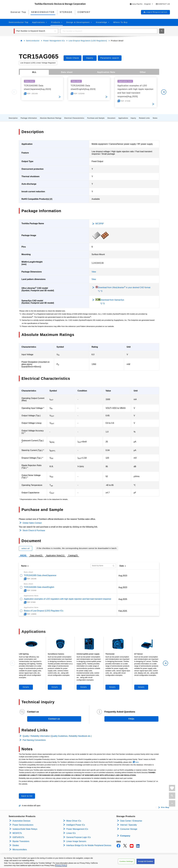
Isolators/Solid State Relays (25, 829)
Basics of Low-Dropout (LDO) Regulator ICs (44, 611)
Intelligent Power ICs (76, 825)
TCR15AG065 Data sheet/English (39, 587)
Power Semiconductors (23, 825)
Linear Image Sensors (76, 841)
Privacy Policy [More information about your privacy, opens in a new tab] (61, 866)
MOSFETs (17, 833)
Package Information (29, 118)
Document (111, 118)
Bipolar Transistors (21, 841)
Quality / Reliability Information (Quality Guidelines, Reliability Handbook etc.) (57, 736)
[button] (141, 4)
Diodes (16, 845)
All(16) (23, 555)
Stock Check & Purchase (34, 530)
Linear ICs (71, 833)
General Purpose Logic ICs (79, 837)
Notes (155, 118)
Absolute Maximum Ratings (51, 118)
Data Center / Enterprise (131, 821)
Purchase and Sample (96, 118)
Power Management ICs (54, 41)
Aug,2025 (123, 599)
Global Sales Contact (32, 523)
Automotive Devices (21, 821)
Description (13, 118)
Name (24, 566)
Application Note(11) (55, 555)
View (94, 272)
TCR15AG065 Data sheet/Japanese (40, 575)
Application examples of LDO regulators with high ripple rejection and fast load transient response (68, 599)
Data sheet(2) (36, 555)
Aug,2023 (123, 576)
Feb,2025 (123, 611)
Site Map (165, 807)
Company (125, 836)
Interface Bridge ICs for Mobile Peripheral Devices (89, 845)
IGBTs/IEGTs (18, 837)
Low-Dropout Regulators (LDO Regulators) (88, 41)
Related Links (144, 118)
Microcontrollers (20, 850)
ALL (34, 72)
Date (122, 566)
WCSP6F (100, 224)
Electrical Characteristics (74, 118)
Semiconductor (33, 41)
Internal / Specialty (129, 825)
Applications (123, 118)
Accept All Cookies (146, 861)
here (137, 762)
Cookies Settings (126, 861)
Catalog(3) (73, 555)
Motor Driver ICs (74, 821)
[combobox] (109, 31)
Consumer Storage (129, 829)
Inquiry (133, 118)
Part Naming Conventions (34, 740)
